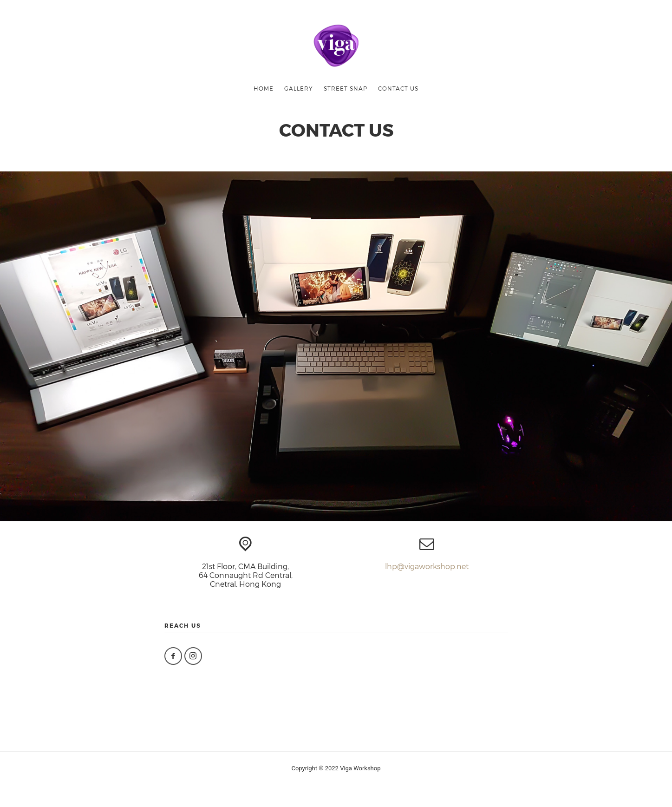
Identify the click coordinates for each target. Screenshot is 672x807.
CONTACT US (398, 88)
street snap (346, 88)
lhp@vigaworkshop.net (427, 566)
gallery (299, 88)
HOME (264, 88)
